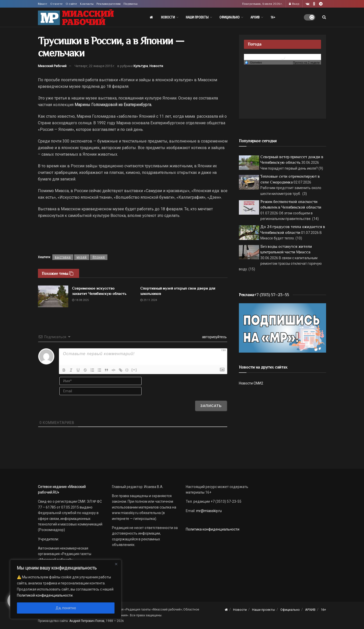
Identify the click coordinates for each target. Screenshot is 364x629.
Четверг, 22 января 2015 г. (95, 66)
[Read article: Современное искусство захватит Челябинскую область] (53, 296)
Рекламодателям (109, 4)
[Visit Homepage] (76, 17)
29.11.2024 (149, 300)
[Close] (116, 564)
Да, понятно (66, 608)
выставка (63, 257)
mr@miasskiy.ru (209, 511)
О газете (56, 4)
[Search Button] (324, 17)
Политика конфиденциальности (213, 529)
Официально (230, 17)
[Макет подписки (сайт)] (282, 328)
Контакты (87, 4)
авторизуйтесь (214, 337)
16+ (273, 17)
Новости (168, 17)
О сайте (71, 4)
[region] (66, 589)
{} (127, 370)
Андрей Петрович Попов (87, 621)
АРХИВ (255, 17)
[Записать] (211, 406)
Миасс (43, 4)
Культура (141, 66)
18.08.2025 (80, 300)
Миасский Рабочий (52, 66)
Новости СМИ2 (251, 383)
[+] (134, 370)
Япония (99, 257)
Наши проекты (197, 17)
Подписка (131, 4)
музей (82, 257)
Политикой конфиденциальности (45, 595)
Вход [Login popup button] (294, 4)
